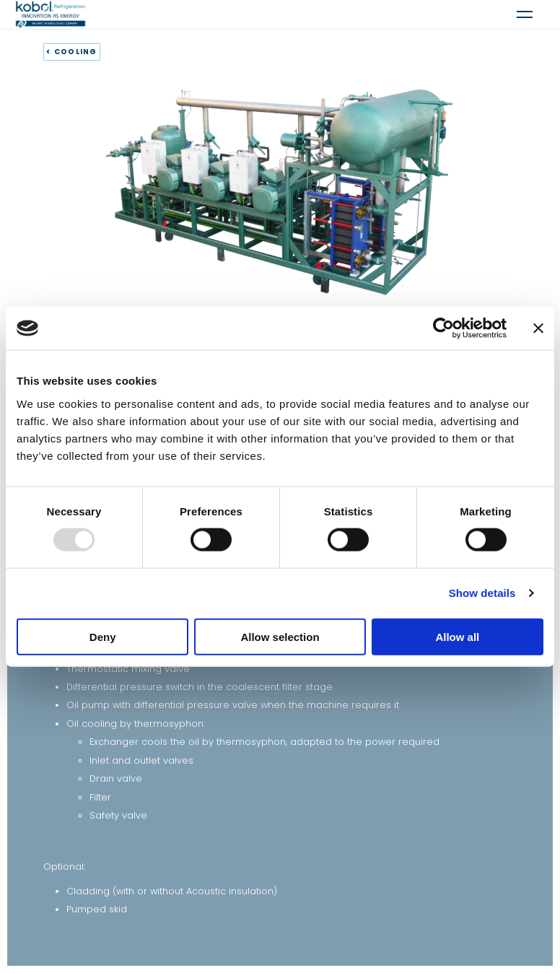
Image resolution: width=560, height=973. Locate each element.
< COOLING (72, 52)
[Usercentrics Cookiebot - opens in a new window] (443, 328)
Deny (103, 636)
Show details (482, 593)
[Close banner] (538, 328)
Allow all (457, 636)
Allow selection (280, 636)
